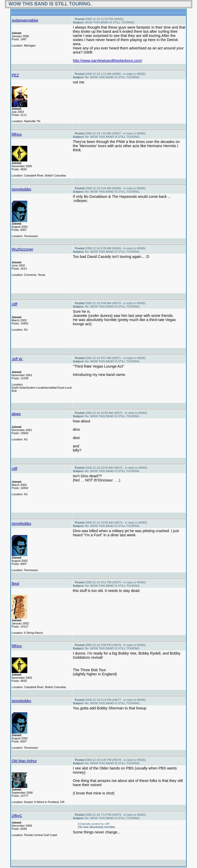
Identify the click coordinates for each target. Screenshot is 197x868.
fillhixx (17, 134)
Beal (15, 584)
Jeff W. (17, 359)
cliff (14, 304)
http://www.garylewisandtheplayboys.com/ (107, 61)
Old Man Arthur (24, 761)
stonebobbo (21, 189)
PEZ (15, 75)
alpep (16, 414)
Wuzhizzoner (22, 249)
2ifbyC (17, 816)
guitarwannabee (25, 20)
